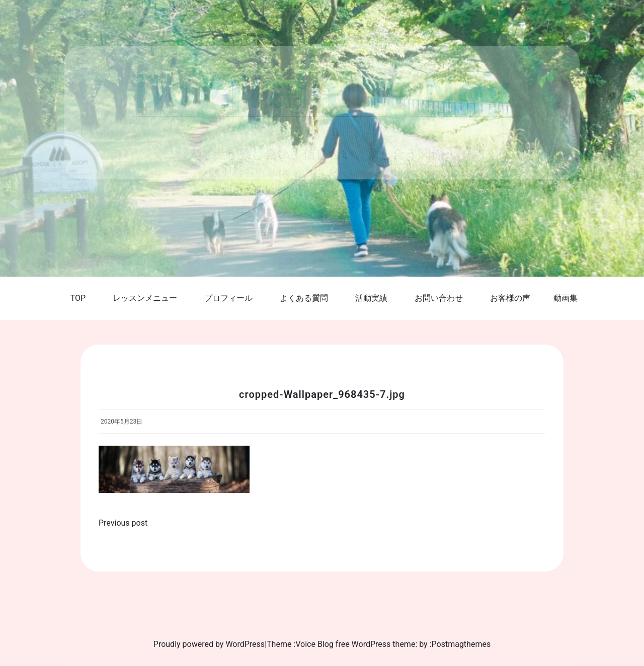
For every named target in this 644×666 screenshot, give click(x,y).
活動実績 (371, 298)
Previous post (123, 523)
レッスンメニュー (145, 298)
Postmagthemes (461, 644)
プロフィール (228, 298)
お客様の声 (510, 298)
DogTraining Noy (322, 90)
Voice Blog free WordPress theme (355, 644)
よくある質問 (304, 298)
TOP (78, 298)
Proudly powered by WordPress (209, 644)
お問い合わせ (439, 298)
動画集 (566, 298)
